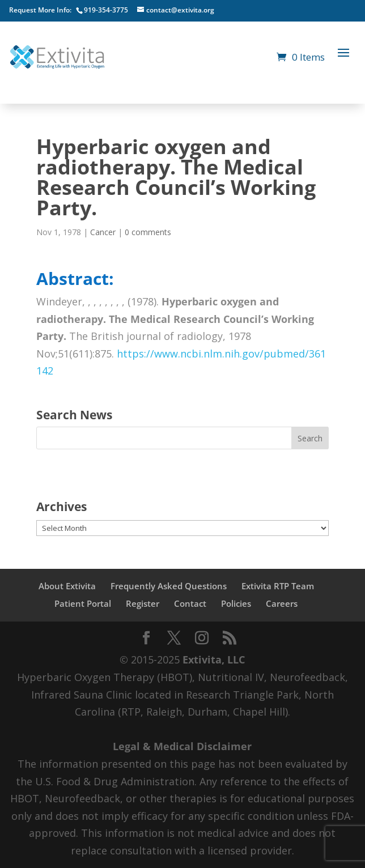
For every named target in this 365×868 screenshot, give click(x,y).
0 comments (148, 232)
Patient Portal (83, 603)
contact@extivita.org (180, 10)
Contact (190, 603)
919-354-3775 (106, 10)
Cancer (103, 232)
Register (143, 603)
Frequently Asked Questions (169, 586)
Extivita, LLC (214, 659)
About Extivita (67, 586)
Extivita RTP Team (278, 586)
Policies (236, 603)
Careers (282, 603)
